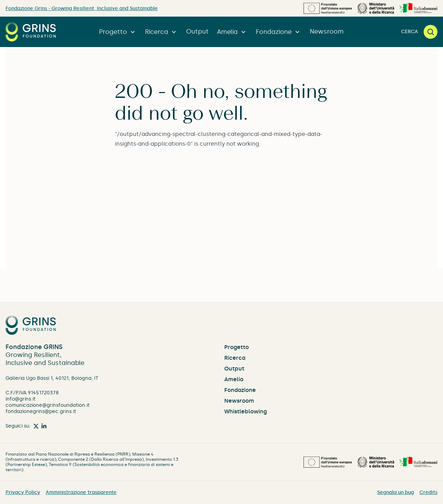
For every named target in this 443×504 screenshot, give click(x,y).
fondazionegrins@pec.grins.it (41, 411)
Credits (428, 492)
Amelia (232, 32)
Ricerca (161, 32)
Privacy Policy (23, 492)
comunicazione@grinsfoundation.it (48, 405)
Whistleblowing (246, 411)
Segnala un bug (396, 492)
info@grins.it (21, 399)
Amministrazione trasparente (81, 492)
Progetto (118, 32)
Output (197, 31)
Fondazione (279, 32)
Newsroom (327, 31)
